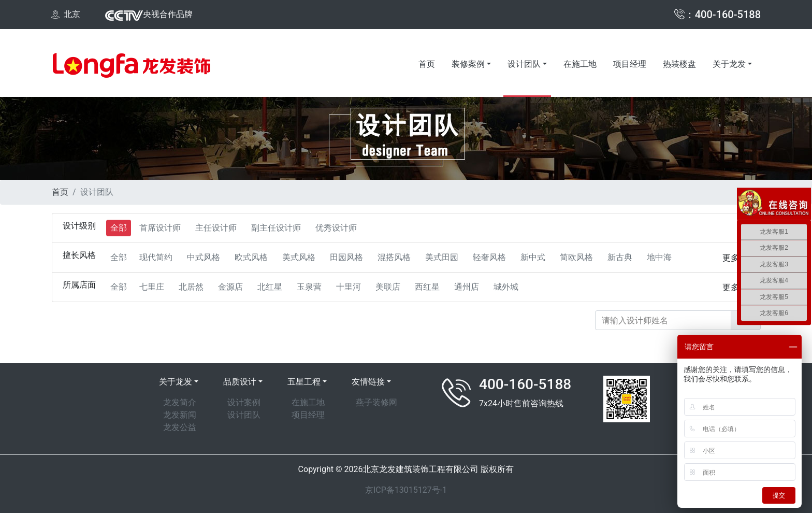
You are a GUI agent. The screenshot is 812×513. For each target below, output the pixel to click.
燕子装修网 (376, 402)
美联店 (388, 287)
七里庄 (152, 287)
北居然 (191, 287)
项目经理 (630, 64)
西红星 (427, 287)
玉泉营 (309, 287)
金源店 (230, 287)
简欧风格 (576, 257)
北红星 (270, 287)
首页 (427, 64)
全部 (119, 228)
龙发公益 (180, 427)
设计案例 (244, 402)
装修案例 (468, 64)
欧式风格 (251, 257)
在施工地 (580, 64)
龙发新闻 (180, 415)
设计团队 (524, 64)
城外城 (506, 287)
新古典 (620, 257)
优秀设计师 (336, 228)
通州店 (467, 287)
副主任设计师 (276, 228)
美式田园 (442, 257)
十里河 (349, 287)
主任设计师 (216, 228)
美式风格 (299, 257)
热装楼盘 (679, 64)
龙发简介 (180, 402)
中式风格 (204, 257)
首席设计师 (160, 228)
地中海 (659, 257)
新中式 (533, 257)
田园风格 (346, 257)
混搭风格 (394, 257)
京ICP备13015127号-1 (406, 490)
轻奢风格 (489, 257)
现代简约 (156, 257)
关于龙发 (729, 64)
